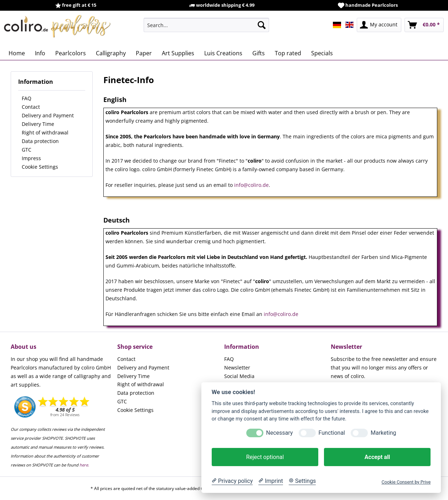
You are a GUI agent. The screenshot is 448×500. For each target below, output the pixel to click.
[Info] (40, 53)
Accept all (377, 457)
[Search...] (206, 25)
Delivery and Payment (48, 115)
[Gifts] (259, 53)
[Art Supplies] (178, 53)
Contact (31, 107)
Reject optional (265, 457)
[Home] (17, 53)
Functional (332, 433)
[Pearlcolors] (71, 53)
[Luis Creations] (223, 53)
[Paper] (144, 53)
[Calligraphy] (111, 53)
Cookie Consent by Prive (406, 482)
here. (84, 465)
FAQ (27, 98)
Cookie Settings (40, 167)
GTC (27, 150)
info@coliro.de (251, 185)
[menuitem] (206, 25)
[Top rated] (288, 53)
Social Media (239, 376)
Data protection (40, 141)
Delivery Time (38, 124)
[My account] (379, 25)
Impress (31, 158)
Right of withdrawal (45, 132)
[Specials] (322, 53)
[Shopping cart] (424, 25)
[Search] (262, 25)
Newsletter (237, 368)
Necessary (280, 433)
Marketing (383, 433)
